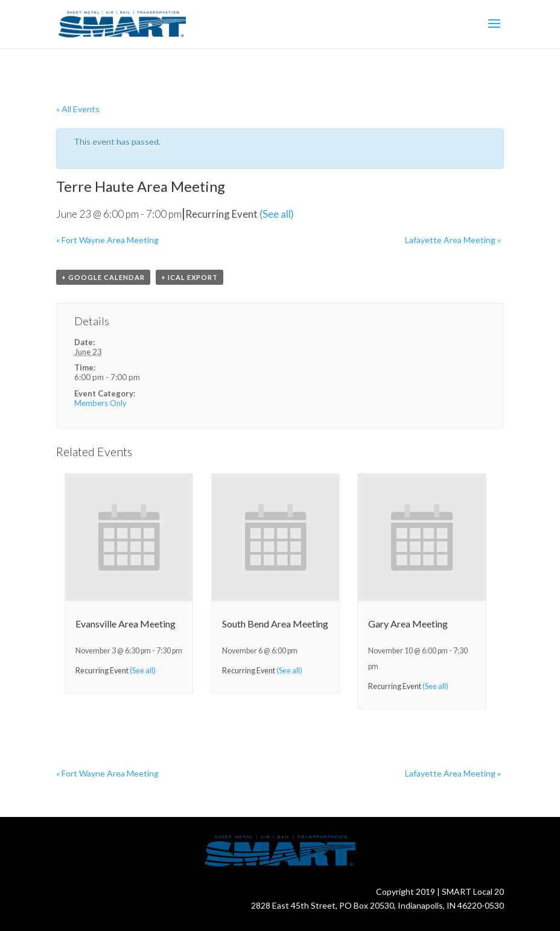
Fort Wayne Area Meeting (107, 240)
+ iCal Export (189, 277)
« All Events (78, 109)
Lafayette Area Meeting (453, 240)
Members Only (100, 403)
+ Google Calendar (103, 277)
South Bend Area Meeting (275, 624)
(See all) (277, 214)
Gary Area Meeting (408, 624)
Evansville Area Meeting (126, 624)
